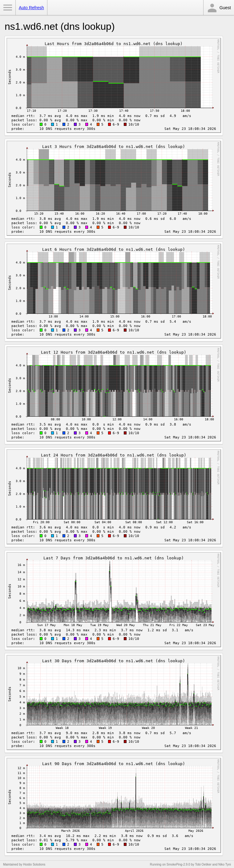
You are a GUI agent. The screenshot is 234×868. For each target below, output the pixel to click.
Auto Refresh (31, 8)
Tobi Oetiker (203, 864)
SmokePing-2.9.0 (178, 864)
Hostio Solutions (34, 864)
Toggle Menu (8, 8)
